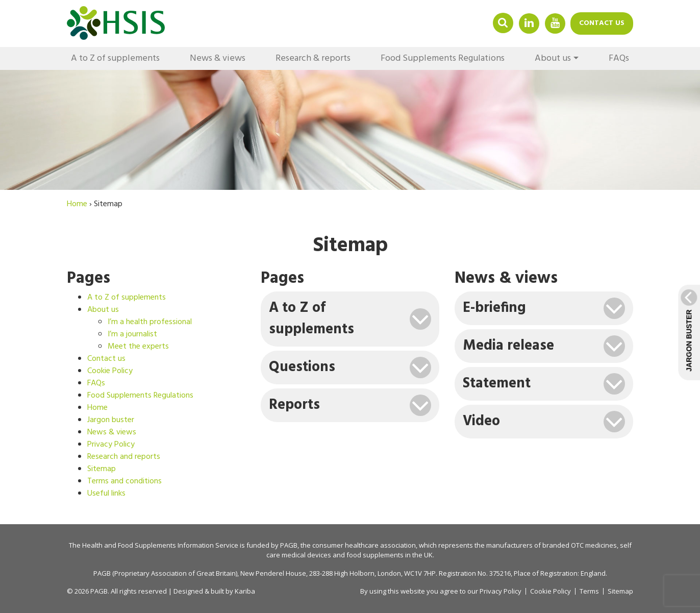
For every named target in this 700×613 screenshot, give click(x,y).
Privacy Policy (111, 445)
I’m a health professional (150, 322)
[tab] (350, 319)
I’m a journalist (132, 334)
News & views (218, 58)
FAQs (619, 58)
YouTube (555, 23)
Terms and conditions (124, 481)
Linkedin (529, 23)
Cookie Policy (110, 371)
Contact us (602, 23)
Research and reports (124, 457)
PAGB (289, 545)
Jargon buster (111, 420)
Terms (589, 591)
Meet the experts (138, 347)
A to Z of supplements (115, 58)
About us (553, 58)
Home (97, 408)
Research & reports (313, 58)
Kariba (245, 591)
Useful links (106, 494)
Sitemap (102, 469)
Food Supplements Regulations (443, 58)
